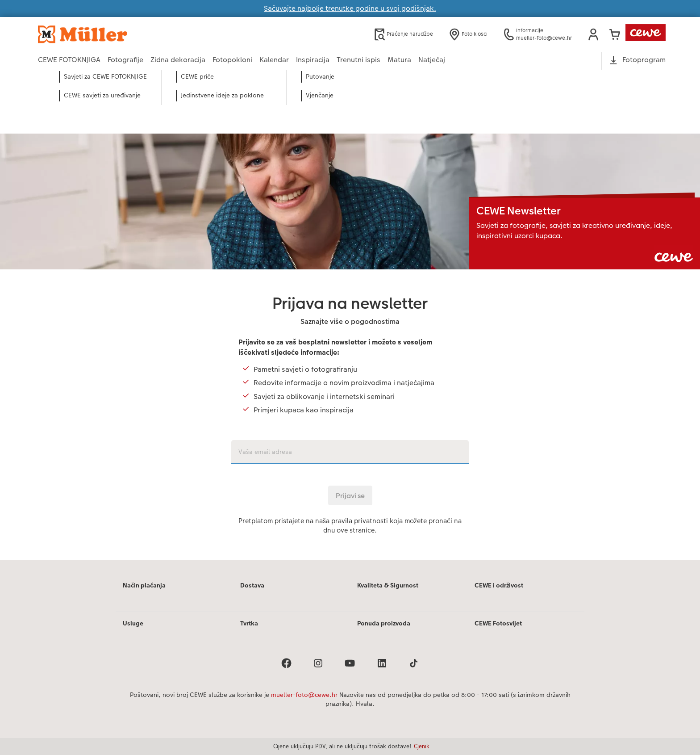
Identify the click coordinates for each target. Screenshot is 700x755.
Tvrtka (249, 623)
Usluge (133, 623)
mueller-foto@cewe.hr (304, 695)
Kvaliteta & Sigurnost (388, 585)
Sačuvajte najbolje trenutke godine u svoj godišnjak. (350, 8)
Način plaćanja (144, 585)
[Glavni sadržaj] (350, 327)
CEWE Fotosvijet (498, 623)
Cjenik (422, 746)
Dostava (252, 585)
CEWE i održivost (499, 585)
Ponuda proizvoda (384, 623)
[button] (593, 34)
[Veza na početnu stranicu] (125, 34)
